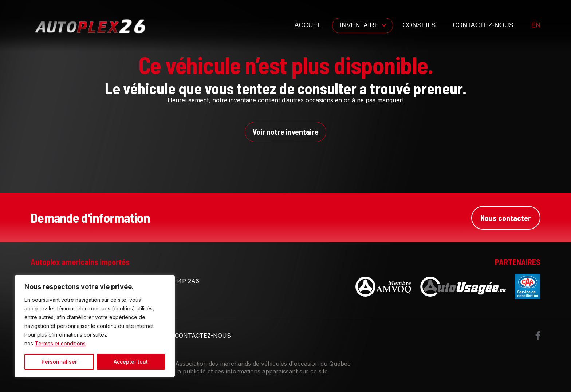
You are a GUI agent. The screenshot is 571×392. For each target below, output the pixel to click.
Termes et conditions (60, 343)
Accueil (308, 25)
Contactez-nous (483, 25)
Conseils (419, 25)
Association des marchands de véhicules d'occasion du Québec (263, 364)
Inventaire (359, 25)
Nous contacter (505, 218)
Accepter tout (131, 362)
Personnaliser (59, 362)
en (536, 25)
